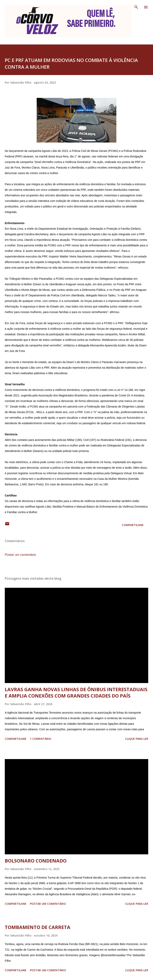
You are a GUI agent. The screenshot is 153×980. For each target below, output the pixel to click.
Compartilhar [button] (133, 525)
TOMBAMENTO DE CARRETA (38, 927)
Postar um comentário (20, 555)
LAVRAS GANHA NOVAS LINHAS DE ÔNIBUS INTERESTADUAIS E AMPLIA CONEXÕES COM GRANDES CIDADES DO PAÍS (76, 692)
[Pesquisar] (136, 7)
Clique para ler (137, 739)
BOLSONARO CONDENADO (36, 861)
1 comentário (41, 739)
